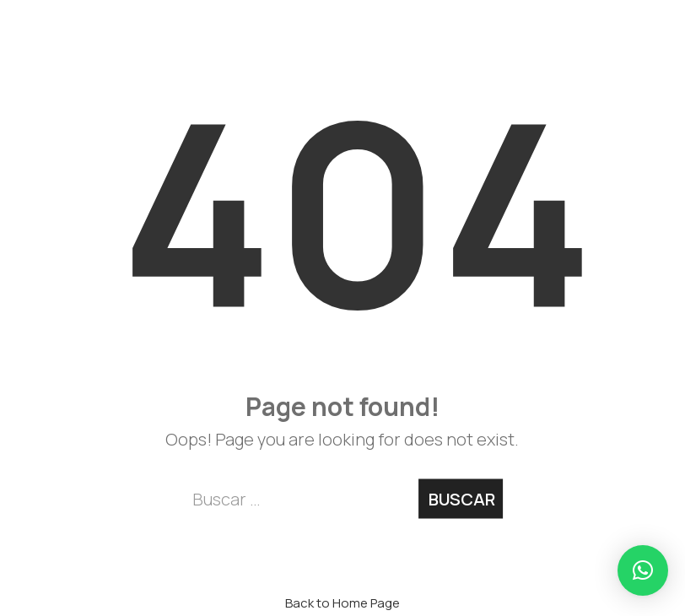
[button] (643, 570)
